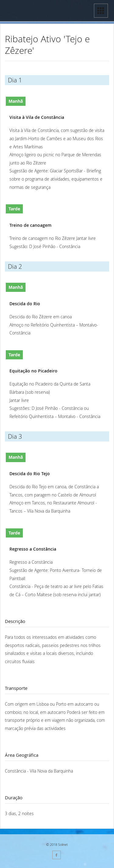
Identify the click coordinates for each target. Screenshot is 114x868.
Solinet (63, 844)
